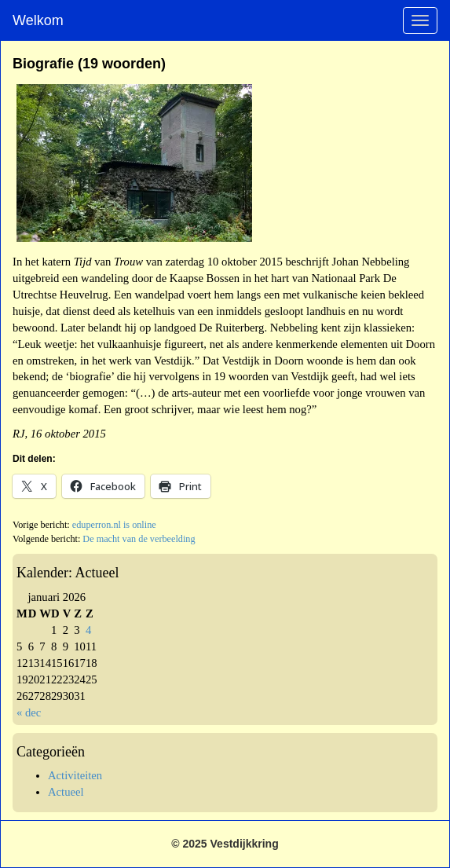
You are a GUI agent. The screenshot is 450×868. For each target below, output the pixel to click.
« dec (29, 712)
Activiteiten (75, 775)
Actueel (66, 792)
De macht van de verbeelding (139, 539)
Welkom (38, 20)
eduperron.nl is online (114, 525)
